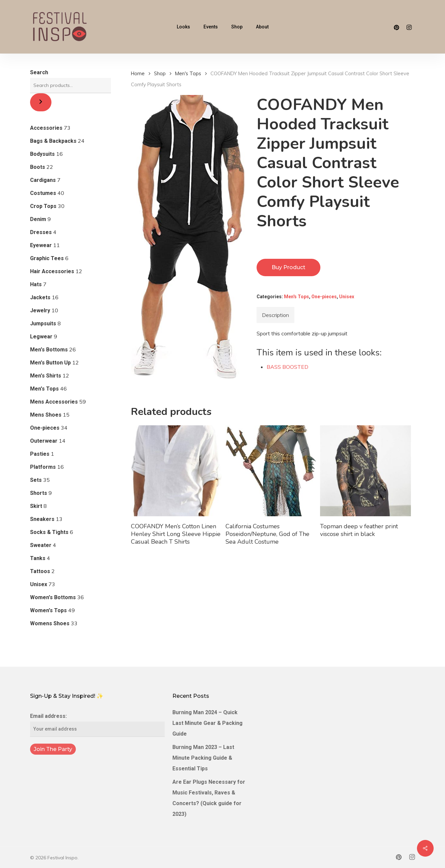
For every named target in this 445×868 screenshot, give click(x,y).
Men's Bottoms (49, 350)
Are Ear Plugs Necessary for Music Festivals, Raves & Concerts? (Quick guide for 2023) (209, 798)
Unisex (39, 584)
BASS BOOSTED (287, 367)
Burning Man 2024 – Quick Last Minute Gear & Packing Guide (207, 723)
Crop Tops (43, 206)
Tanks (38, 558)
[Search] (41, 102)
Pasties (40, 454)
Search (39, 72)
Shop (160, 73)
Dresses (41, 232)
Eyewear (41, 245)
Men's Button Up (50, 363)
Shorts (39, 493)
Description (275, 315)
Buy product (288, 267)
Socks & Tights (49, 532)
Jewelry (40, 310)
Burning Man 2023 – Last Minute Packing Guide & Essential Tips (203, 758)
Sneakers (42, 519)
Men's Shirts (46, 376)
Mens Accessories (54, 402)
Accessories (46, 128)
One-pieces (45, 428)
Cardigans (43, 180)
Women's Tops (48, 610)
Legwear (41, 337)
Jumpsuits (43, 323)
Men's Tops (44, 389)
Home (138, 73)
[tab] (275, 315)
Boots (38, 167)
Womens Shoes (50, 623)
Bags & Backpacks (53, 141)
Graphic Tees (47, 258)
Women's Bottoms (53, 597)
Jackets (40, 297)
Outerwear (44, 441)
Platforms (43, 467)
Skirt (36, 506)
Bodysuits (42, 154)
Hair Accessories (52, 271)
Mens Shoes (46, 415)
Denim (38, 219)
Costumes (43, 193)
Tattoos (40, 571)
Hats (36, 284)
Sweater (41, 545)
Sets (36, 480)
